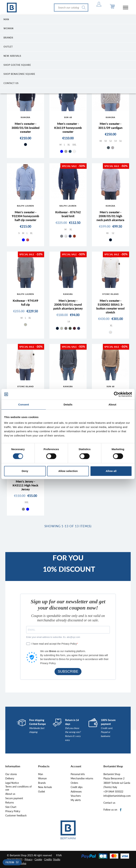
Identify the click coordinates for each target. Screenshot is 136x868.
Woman (42, 778)
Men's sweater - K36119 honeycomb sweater (68, 128)
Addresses (76, 792)
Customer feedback (16, 816)
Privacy (29, 859)
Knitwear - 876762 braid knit (68, 214)
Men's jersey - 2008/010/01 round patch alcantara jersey (68, 304)
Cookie (38, 859)
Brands (42, 783)
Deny (25, 471)
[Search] (71, 8)
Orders (74, 783)
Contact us (109, 803)
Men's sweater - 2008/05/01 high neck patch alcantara (110, 216)
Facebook (121, 810)
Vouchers (76, 796)
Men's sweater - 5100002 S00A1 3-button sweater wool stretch (110, 306)
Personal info (78, 774)
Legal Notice (12, 783)
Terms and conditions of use (19, 788)
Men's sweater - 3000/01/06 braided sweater (25, 128)
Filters (10, 862)
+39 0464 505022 (113, 792)
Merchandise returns (82, 778)
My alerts (76, 800)
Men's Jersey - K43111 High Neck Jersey (25, 485)
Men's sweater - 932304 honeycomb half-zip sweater (25, 216)
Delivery (10, 778)
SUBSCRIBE (68, 671)
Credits (48, 859)
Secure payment (14, 798)
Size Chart (11, 807)
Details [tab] (68, 404)
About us (10, 794)
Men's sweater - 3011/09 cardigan (110, 126)
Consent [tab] (24, 404)
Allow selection (68, 471)
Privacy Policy (13, 811)
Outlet (42, 792)
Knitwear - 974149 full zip (25, 303)
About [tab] (112, 404)
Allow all (111, 471)
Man (41, 774)
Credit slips (77, 787)
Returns (10, 803)
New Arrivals (45, 787)
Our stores (11, 774)
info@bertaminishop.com (117, 796)
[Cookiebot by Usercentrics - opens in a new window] (116, 394)
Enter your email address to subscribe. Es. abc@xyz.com (53, 637)
